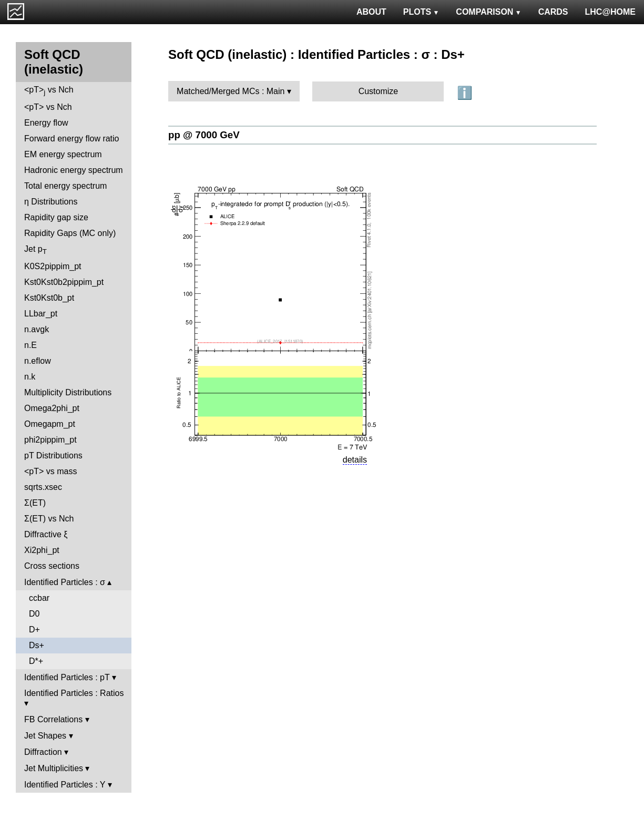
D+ (34, 629)
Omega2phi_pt (52, 408)
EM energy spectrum (63, 154)
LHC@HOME (610, 12)
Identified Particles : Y (65, 785)
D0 (34, 614)
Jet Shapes (45, 736)
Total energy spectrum (65, 186)
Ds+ (37, 645)
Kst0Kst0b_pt (49, 298)
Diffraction (43, 752)
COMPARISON (488, 12)
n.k (30, 377)
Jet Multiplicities (54, 768)
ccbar (39, 598)
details (355, 460)
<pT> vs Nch (49, 91)
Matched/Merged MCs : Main (231, 91)
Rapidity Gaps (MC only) (70, 233)
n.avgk (37, 329)
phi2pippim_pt (50, 440)
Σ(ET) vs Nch (49, 519)
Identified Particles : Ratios (74, 693)
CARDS (553, 12)
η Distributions (51, 202)
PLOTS (421, 12)
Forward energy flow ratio (72, 139)
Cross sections (52, 566)
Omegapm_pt (50, 424)
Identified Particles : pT (67, 677)
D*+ (36, 661)
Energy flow (46, 123)
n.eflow (38, 361)
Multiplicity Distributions (68, 392)
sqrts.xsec (43, 487)
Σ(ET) (35, 503)
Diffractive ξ (46, 534)
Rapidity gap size (56, 217)
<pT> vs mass (50, 471)
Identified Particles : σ (65, 582)
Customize (379, 91)
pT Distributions (53, 455)
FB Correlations (53, 719)
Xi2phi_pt (42, 550)
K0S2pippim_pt (53, 266)
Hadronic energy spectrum (74, 170)
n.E (30, 345)
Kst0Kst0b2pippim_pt (64, 282)
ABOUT (371, 12)
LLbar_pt (41, 314)
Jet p (35, 250)
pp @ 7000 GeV (204, 135)
